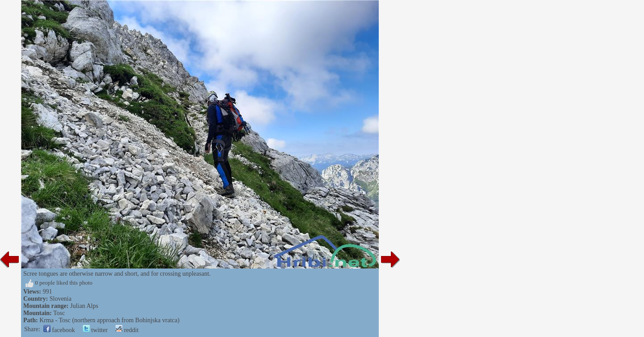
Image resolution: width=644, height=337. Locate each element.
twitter (95, 330)
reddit (127, 330)
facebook (59, 330)
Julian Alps (84, 306)
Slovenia (61, 299)
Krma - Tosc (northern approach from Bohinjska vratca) (109, 320)
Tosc (59, 313)
